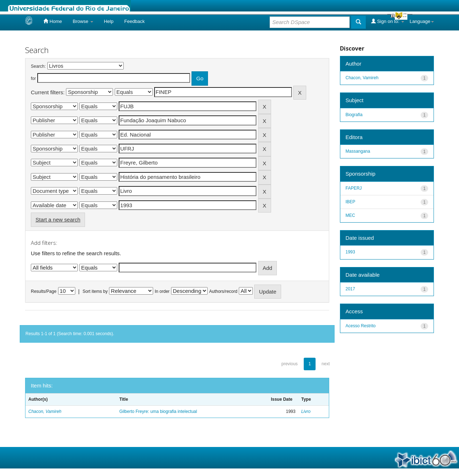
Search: (38, 66)
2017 (351, 289)
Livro (306, 411)
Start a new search (58, 220)
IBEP (351, 202)
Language (422, 21)
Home (53, 21)
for (33, 78)
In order (162, 291)
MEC (351, 215)
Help (109, 21)
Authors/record (223, 291)
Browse (83, 21)
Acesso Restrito (361, 326)
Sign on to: (388, 21)
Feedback (134, 21)
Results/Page (44, 291)
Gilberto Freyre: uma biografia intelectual (158, 411)
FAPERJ (354, 188)
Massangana (358, 151)
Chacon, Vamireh (45, 411)
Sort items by (95, 291)
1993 (351, 252)
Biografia (354, 115)
